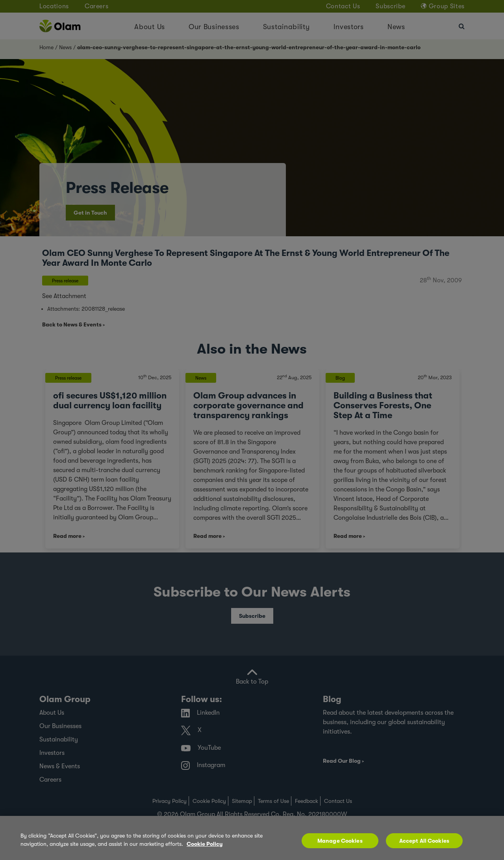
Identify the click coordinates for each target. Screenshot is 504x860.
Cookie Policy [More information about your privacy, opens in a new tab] (205, 844)
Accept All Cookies (424, 841)
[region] (252, 838)
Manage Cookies (340, 841)
